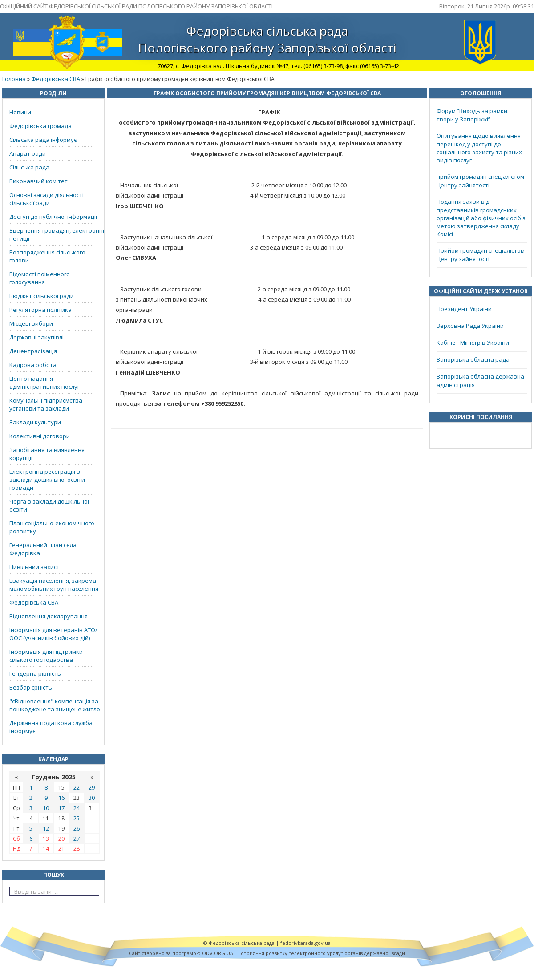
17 (61, 808)
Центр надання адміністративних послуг (44, 383)
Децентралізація (33, 351)
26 (77, 828)
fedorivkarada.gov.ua (305, 943)
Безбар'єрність (31, 687)
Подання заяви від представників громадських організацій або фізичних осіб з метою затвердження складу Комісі (481, 218)
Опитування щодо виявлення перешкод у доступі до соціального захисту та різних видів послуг (479, 148)
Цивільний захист (34, 567)
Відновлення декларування (49, 616)
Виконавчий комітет (38, 181)
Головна (14, 79)
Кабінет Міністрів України (473, 343)
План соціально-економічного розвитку (52, 527)
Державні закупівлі (36, 337)
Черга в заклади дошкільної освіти (49, 505)
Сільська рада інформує (43, 140)
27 (77, 839)
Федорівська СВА (56, 79)
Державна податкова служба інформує (51, 727)
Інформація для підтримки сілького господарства (46, 656)
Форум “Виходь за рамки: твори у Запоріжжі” (473, 115)
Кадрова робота (33, 365)
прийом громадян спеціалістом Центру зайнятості (480, 181)
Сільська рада (29, 167)
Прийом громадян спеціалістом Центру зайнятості (481, 255)
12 (46, 828)
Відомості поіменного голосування (40, 278)
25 (77, 818)
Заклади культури (35, 422)
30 (92, 798)
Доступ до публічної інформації (53, 217)
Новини (20, 112)
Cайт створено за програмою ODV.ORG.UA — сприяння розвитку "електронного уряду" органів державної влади (267, 953)
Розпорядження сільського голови (47, 256)
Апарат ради (28, 153)
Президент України (464, 309)
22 (77, 787)
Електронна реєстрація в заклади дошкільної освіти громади (47, 480)
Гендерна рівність (35, 673)
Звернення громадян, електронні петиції (57, 234)
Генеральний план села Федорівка (43, 549)
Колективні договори (40, 436)
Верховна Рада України (470, 326)
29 (92, 787)
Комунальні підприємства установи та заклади (46, 404)
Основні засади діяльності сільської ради (47, 199)
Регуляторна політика (40, 310)
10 (46, 808)
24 (77, 808)
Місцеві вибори (31, 323)
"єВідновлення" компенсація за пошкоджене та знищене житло (55, 705)
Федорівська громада (40, 126)
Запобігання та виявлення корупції (47, 454)
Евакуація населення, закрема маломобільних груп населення (54, 585)
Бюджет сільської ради (42, 296)
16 (61, 798)
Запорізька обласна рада (473, 359)
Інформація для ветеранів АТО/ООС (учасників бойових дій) (53, 634)
